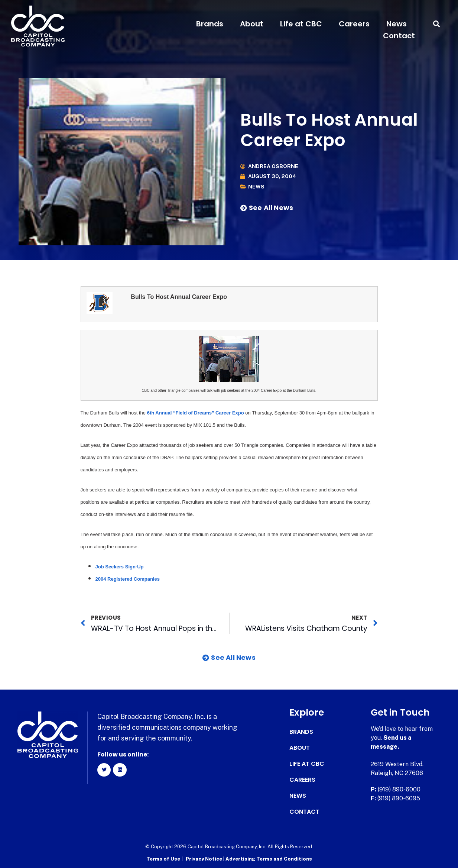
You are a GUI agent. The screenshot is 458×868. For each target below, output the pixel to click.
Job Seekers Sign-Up (120, 567)
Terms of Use (163, 859)
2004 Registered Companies (128, 579)
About (252, 24)
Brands (210, 24)
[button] (437, 24)
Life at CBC (301, 24)
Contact (399, 36)
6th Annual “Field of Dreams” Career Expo (196, 413)
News (397, 24)
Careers (354, 24)
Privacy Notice (204, 859)
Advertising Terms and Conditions (269, 859)
